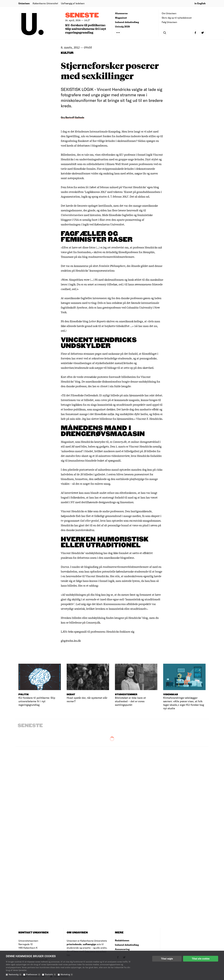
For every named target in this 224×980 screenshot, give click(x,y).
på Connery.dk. (92, 622)
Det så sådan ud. (140, 196)
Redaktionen (122, 940)
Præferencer (33, 974)
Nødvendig (15, 974)
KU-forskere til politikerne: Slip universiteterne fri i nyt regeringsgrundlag (86, 29)
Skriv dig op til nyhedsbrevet (177, 18)
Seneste (82, 15)
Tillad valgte (167, 959)
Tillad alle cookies (201, 959)
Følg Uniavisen (169, 22)
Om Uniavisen (169, 13)
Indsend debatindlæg (127, 22)
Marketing (67, 974)
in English (200, 3)
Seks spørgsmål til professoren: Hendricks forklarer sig (101, 631)
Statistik (50, 974)
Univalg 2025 (123, 26)
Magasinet (121, 18)
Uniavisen (24, 3)
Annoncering (122, 949)
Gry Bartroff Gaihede (73, 117)
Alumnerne (121, 13)
